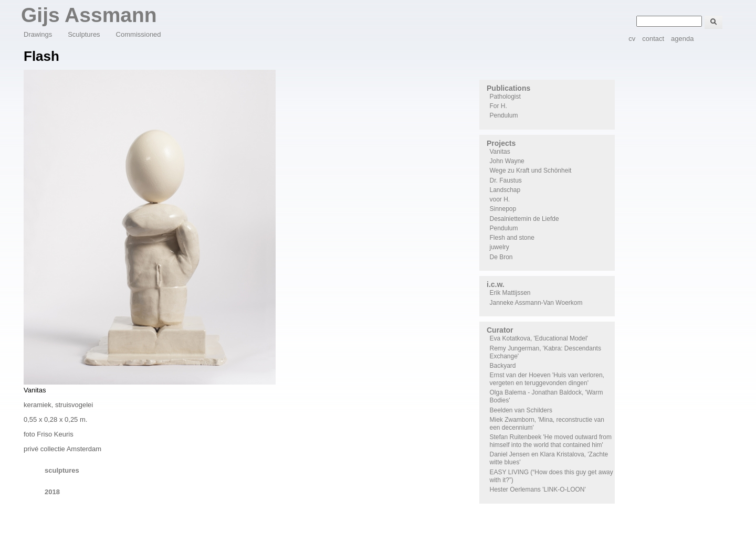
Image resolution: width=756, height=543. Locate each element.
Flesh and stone (512, 238)
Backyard (503, 366)
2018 (52, 492)
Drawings (38, 34)
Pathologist (505, 97)
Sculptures (84, 34)
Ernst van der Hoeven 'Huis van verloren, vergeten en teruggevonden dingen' (547, 379)
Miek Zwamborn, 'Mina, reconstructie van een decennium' (547, 424)
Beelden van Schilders (521, 410)
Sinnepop (503, 209)
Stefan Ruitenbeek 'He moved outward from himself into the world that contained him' (551, 441)
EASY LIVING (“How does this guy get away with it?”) (552, 476)
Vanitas (500, 152)
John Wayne (507, 161)
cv (632, 39)
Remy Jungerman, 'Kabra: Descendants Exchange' (545, 352)
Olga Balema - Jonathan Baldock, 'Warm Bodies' (547, 396)
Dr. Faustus (506, 180)
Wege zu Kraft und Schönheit (531, 171)
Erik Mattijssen (510, 293)
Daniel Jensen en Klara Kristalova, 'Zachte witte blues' (549, 458)
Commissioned (139, 34)
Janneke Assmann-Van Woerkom (536, 303)
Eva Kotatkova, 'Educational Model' (539, 338)
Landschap (505, 190)
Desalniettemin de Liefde (524, 219)
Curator (500, 330)
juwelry (500, 247)
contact (653, 39)
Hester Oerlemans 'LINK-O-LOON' (538, 489)
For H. (498, 106)
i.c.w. (496, 284)
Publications (508, 88)
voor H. (500, 199)
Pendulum (504, 115)
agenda (682, 39)
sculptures (62, 470)
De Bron (501, 257)
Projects (501, 143)
